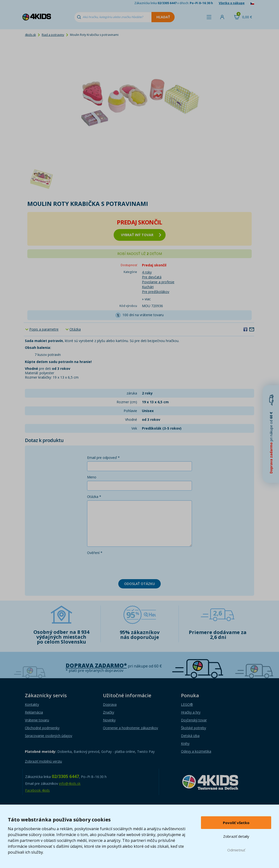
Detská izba (190, 736)
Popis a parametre (44, 329)
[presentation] (124, 566)
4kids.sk (30, 35)
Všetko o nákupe (232, 3)
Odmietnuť (236, 850)
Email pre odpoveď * (103, 458)
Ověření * (95, 553)
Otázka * (94, 497)
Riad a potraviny (53, 35)
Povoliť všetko (236, 823)
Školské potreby (194, 728)
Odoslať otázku (139, 584)
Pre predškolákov (156, 292)
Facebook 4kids (37, 790)
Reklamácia (34, 712)
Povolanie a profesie (158, 282)
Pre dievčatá (152, 277)
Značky (109, 712)
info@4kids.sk (70, 783)
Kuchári (148, 287)
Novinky (109, 720)
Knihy (185, 743)
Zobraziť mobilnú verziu (43, 761)
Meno (92, 477)
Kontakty (32, 704)
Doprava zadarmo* (96, 665)
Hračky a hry (191, 712)
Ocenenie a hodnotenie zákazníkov (130, 728)
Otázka (75, 329)
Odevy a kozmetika (196, 751)
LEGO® (187, 704)
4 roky (147, 272)
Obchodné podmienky (42, 728)
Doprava (110, 704)
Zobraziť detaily (236, 836)
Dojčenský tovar (194, 720)
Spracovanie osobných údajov (49, 736)
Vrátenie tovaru (37, 720)
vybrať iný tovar (141, 235)
